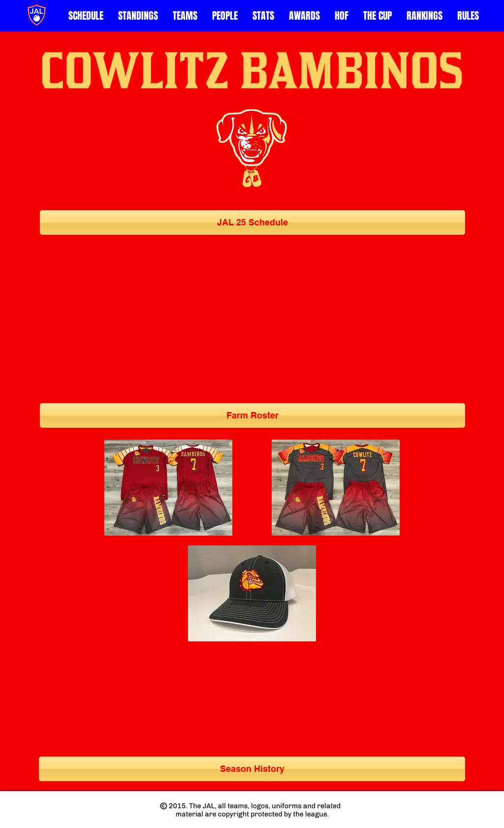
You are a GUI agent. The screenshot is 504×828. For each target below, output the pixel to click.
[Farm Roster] (252, 415)
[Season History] (252, 769)
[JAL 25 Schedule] (252, 223)
